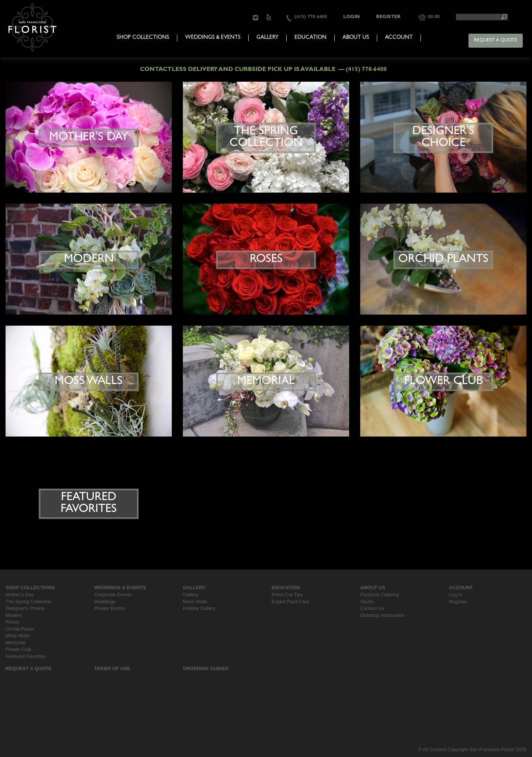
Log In (456, 595)
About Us (356, 38)
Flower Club (18, 649)
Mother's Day (20, 595)
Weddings (105, 602)
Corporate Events (113, 595)
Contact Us (372, 608)
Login (352, 17)
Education (311, 38)
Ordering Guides (206, 668)
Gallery (267, 38)
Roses (12, 622)
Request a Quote (496, 40)
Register (388, 17)
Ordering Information (382, 615)
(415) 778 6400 (311, 17)
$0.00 (434, 17)
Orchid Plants (20, 629)
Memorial (15, 643)
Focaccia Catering (380, 595)
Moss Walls (18, 636)
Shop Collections (143, 38)
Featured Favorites (26, 656)
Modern (14, 615)
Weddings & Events (213, 38)
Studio (367, 602)
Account (399, 38)
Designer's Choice (25, 608)
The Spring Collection (28, 602)
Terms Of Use (112, 668)
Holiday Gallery (199, 608)
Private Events (110, 608)
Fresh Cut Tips (287, 595)
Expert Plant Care (291, 602)
